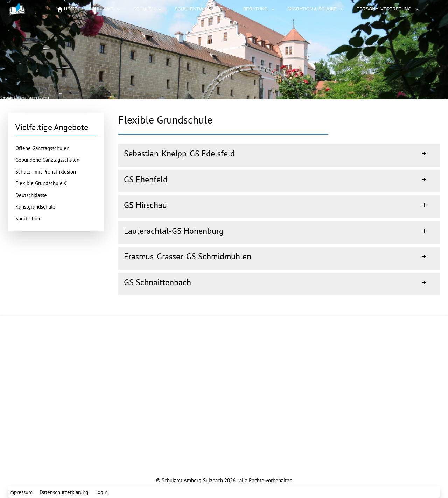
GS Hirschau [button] (145, 205)
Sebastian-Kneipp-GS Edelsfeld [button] (179, 153)
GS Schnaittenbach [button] (157, 282)
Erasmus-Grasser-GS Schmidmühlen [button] (188, 256)
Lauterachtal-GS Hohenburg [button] (174, 231)
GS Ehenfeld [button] (146, 179)
